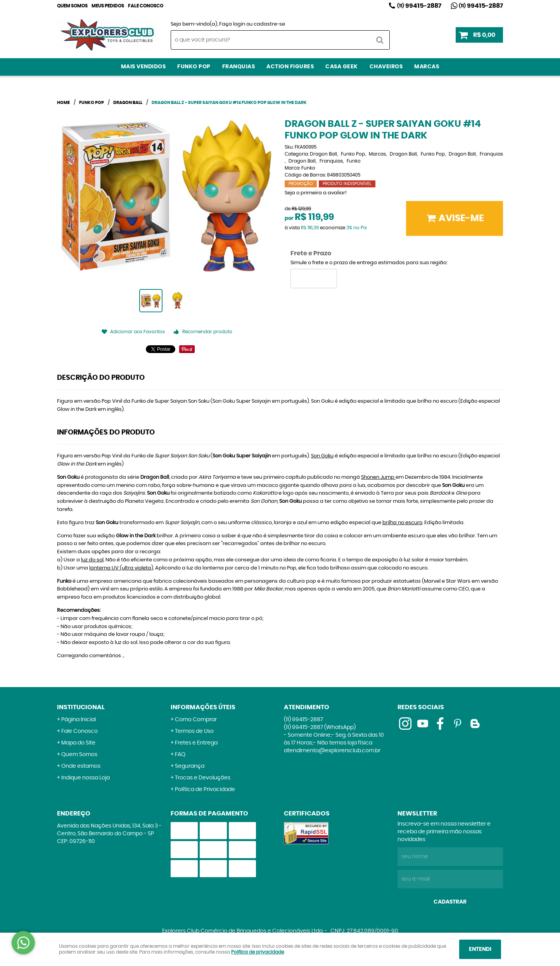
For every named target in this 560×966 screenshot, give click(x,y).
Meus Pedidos (108, 6)
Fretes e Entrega (196, 743)
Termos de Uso (194, 731)
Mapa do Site (78, 743)
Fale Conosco (146, 6)
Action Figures (290, 67)
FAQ (180, 755)
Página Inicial (79, 720)
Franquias (239, 67)
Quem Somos (72, 6)
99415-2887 (419, 6)
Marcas (427, 67)
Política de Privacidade (205, 789)
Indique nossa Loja (86, 778)
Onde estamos (81, 766)
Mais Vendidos (143, 67)
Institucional (81, 707)
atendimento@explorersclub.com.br (332, 751)
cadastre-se (269, 24)
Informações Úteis (203, 707)
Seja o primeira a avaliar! (316, 193)
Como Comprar (196, 720)
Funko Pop (194, 67)
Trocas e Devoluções (203, 778)
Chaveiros (386, 67)
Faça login (232, 24)
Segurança (190, 766)
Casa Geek (342, 67)
